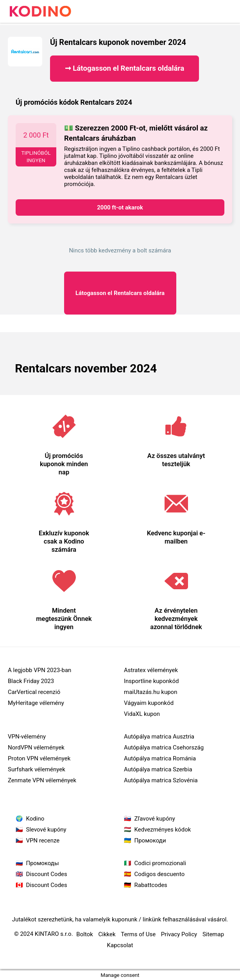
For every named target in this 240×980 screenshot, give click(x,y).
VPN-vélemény (27, 737)
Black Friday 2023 (31, 681)
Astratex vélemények (151, 670)
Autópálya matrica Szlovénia (161, 780)
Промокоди (150, 841)
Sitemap (213, 934)
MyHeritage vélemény (36, 703)
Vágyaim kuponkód (149, 703)
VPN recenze (43, 841)
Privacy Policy (179, 934)
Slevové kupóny (46, 830)
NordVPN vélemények (36, 748)
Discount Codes (47, 874)
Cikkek (107, 934)
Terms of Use (138, 934)
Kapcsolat (120, 945)
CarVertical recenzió (34, 692)
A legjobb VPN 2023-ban (39, 670)
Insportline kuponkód (151, 681)
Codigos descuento (160, 874)
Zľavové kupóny (155, 819)
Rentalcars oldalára (120, 293)
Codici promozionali (160, 863)
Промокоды (43, 863)
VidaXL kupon (142, 714)
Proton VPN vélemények (39, 758)
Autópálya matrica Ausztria (159, 737)
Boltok (84, 934)
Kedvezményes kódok (163, 830)
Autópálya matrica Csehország (164, 748)
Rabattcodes (151, 885)
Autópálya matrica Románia (160, 758)
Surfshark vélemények (37, 769)
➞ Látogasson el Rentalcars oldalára (125, 68)
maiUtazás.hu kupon (150, 692)
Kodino (35, 819)
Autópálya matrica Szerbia (158, 769)
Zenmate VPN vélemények (42, 780)
